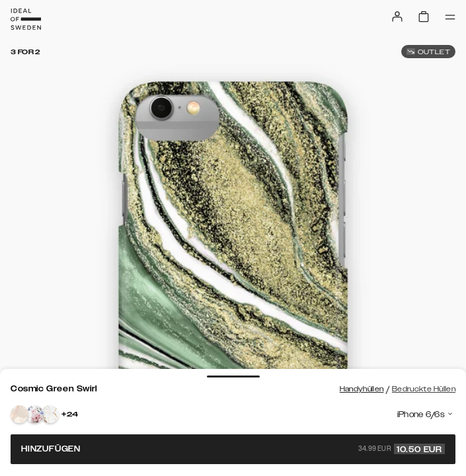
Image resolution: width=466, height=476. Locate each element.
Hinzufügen (233, 449)
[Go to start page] (26, 19)
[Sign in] (397, 17)
